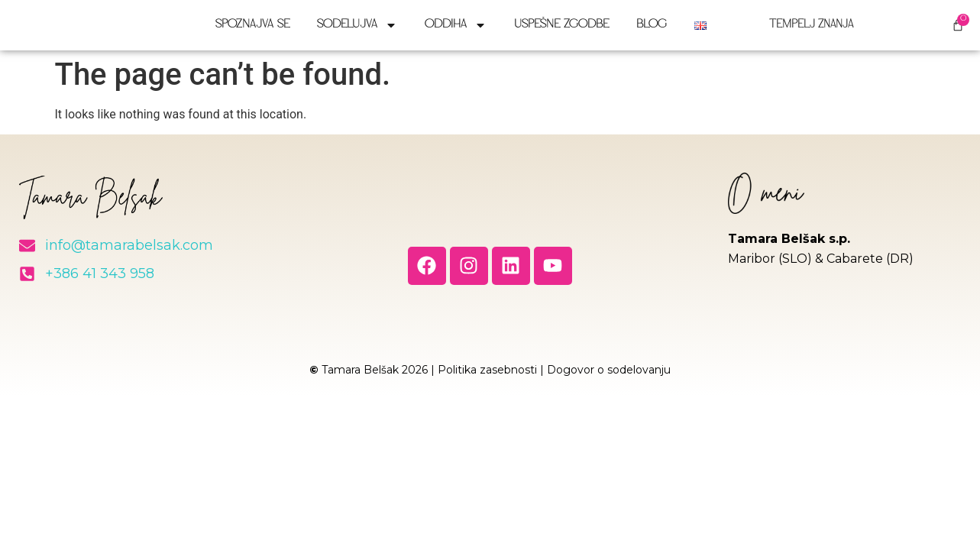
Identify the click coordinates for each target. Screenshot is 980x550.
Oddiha (456, 31)
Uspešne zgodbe (561, 31)
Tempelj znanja (802, 31)
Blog (652, 31)
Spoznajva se (252, 31)
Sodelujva (357, 31)
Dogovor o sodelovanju (609, 381)
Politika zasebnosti (487, 381)
